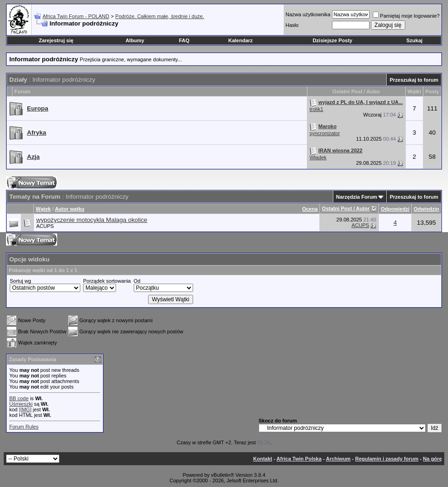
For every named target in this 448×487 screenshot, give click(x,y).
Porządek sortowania (107, 281)
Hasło (292, 25)
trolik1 (316, 109)
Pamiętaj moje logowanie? (406, 16)
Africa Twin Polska (299, 459)
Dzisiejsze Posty (332, 40)
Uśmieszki (21, 404)
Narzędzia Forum (357, 197)
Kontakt (263, 459)
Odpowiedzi (395, 209)
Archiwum (338, 459)
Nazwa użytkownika (308, 14)
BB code (19, 398)
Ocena (310, 209)
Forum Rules (24, 427)
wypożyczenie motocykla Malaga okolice (92, 220)
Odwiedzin (426, 209)
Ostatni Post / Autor (346, 208)
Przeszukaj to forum (414, 80)
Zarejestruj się (56, 40)
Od (137, 281)
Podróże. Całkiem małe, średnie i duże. (159, 16)
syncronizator (325, 133)
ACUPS (45, 226)
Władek (318, 157)
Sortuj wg (20, 281)
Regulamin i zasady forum (387, 459)
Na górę (432, 459)
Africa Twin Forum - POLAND (76, 16)
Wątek (43, 209)
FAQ (185, 40)
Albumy (135, 40)
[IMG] (25, 409)
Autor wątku (70, 209)
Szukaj (414, 40)
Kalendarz (241, 40)
